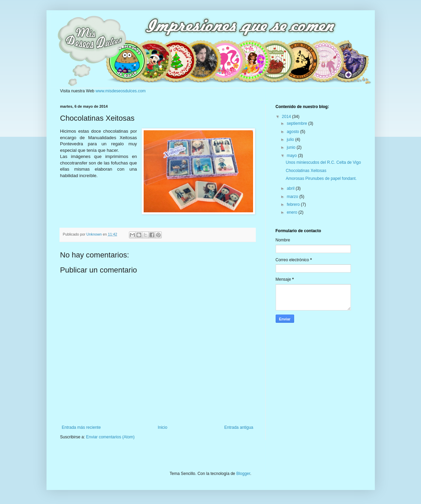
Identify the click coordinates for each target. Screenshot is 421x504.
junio (292, 147)
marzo (293, 197)
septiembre (297, 123)
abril (291, 188)
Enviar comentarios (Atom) (110, 437)
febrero (294, 204)
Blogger (243, 474)
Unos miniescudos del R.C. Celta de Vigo (323, 162)
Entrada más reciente (81, 427)
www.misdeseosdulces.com (121, 91)
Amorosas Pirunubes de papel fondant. (321, 178)
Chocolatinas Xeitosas (306, 171)
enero (292, 212)
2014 (287, 117)
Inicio (162, 427)
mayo (292, 156)
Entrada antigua (239, 427)
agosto (293, 132)
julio (291, 140)
